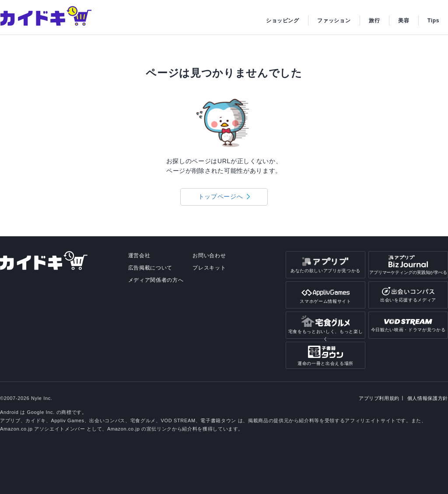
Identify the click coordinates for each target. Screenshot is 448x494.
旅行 (374, 21)
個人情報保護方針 (428, 398)
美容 (404, 21)
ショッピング (283, 21)
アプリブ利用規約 (379, 398)
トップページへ (221, 196)
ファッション (334, 21)
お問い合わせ (209, 256)
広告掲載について (150, 268)
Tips (433, 21)
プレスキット (209, 268)
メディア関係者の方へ (156, 280)
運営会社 (139, 256)
